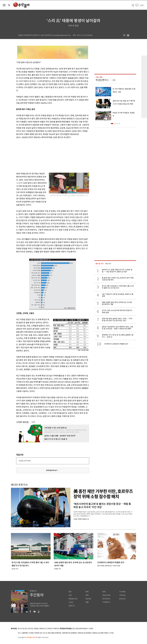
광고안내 (122, 599)
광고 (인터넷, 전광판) (32, 629)
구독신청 (122, 595)
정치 (70, 592)
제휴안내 (42, 629)
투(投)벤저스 (102, 80)
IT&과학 (88, 599)
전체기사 (72, 606)
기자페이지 (106, 602)
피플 (87, 602)
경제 (87, 592)
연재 (104, 592)
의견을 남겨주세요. (25, 461)
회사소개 (21, 629)
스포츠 (71, 602)
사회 (70, 595)
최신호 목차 (106, 595)
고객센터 (49, 629)
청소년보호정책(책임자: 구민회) (83, 629)
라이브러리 (106, 599)
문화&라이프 (73, 599)
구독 (33, 422)
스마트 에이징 (22, 422)
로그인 (142, 5)
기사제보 (122, 592)
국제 (87, 595)
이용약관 (56, 629)
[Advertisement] (47, 155)
